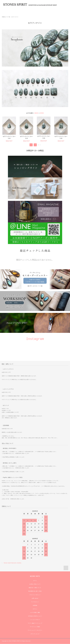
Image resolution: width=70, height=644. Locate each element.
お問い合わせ (35, 598)
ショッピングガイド (35, 620)
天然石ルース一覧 (6, 17)
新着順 (42, 113)
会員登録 (35, 605)
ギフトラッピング (35, 634)
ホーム (35, 581)
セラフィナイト (15, 17)
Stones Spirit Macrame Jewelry (12, 563)
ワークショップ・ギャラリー (35, 630)
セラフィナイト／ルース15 (61, 137)
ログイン (35, 609)
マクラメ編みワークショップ (35, 623)
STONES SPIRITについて (35, 616)
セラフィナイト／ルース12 (9, 137)
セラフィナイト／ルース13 (26, 137)
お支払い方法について (35, 584)
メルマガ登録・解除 (35, 612)
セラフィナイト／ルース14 (44, 137)
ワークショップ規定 (35, 627)
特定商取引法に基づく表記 (35, 591)
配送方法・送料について (35, 588)
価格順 (36, 113)
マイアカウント (35, 602)
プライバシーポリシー (35, 595)
